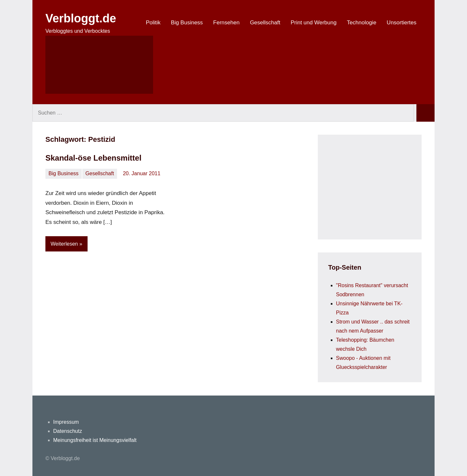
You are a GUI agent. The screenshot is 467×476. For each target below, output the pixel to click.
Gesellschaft (265, 23)
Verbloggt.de (81, 18)
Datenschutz (68, 431)
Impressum (66, 422)
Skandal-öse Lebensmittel (93, 158)
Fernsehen (226, 23)
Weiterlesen (64, 244)
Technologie (362, 23)
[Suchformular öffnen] (99, 65)
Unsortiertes (401, 23)
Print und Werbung (313, 23)
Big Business (187, 23)
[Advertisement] (377, 186)
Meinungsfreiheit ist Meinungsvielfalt (95, 440)
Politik (153, 23)
